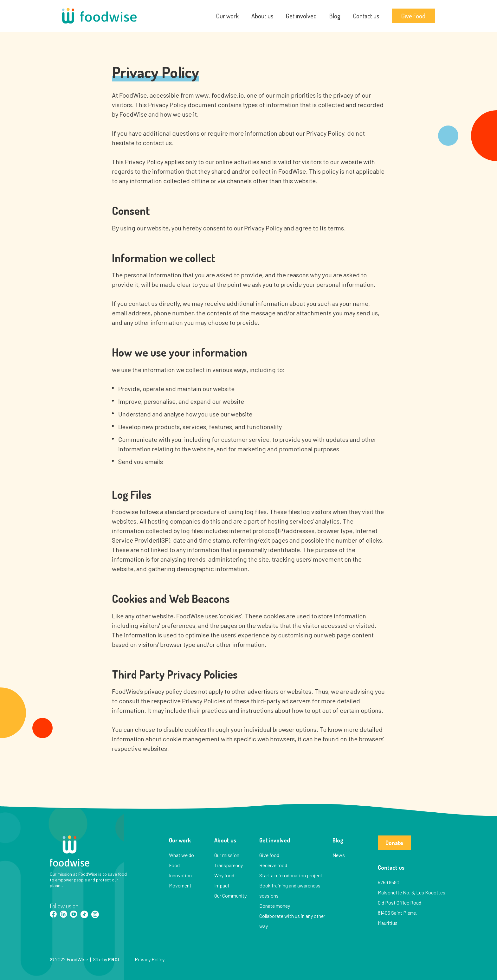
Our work (227, 16)
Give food (269, 855)
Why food (224, 875)
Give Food (413, 16)
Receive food (273, 865)
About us (262, 16)
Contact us (366, 16)
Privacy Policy (150, 959)
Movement (180, 885)
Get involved (301, 16)
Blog (335, 16)
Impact (222, 885)
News (339, 855)
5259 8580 (389, 882)
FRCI (113, 959)
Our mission (227, 855)
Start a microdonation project (291, 875)
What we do (181, 855)
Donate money (275, 906)
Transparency (229, 865)
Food (174, 865)
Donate (394, 843)
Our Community (230, 896)
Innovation (180, 875)
